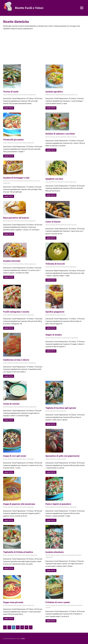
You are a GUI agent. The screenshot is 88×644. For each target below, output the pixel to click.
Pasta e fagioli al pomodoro (59, 503)
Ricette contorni (50, 95)
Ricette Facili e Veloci (29, 8)
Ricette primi (18, 143)
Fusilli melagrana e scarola (17, 311)
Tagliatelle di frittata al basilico (19, 551)
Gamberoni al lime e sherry (17, 359)
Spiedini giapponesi (56, 311)
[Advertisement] (44, 47)
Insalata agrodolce (55, 91)
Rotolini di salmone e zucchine (61, 134)
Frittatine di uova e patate (59, 602)
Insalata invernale (12, 261)
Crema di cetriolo (12, 403)
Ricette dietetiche (8, 95)
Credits (23, 638)
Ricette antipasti (50, 137)
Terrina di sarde (11, 91)
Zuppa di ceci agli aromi (15, 455)
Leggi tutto (9, 108)
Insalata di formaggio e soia (17, 178)
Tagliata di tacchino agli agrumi (62, 407)
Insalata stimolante (55, 551)
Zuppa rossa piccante (14, 602)
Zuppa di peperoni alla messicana (20, 503)
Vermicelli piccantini (14, 139)
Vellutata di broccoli (56, 263)
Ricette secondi (19, 95)
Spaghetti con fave (55, 179)
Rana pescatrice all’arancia (17, 218)
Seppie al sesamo (54, 334)
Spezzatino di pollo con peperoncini (64, 455)
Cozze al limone (54, 221)
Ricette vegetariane (30, 95)
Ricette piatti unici (72, 95)
